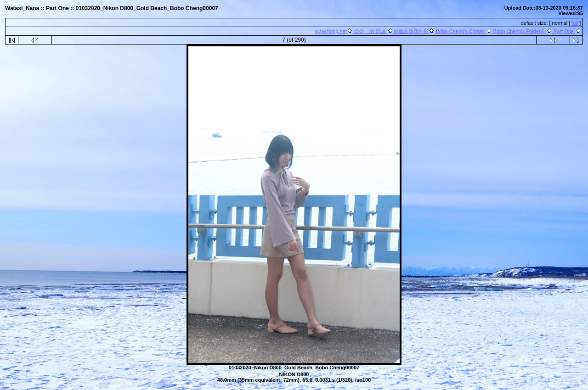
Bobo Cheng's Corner (460, 31)
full (575, 23)
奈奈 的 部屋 (370, 31)
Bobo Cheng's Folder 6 (519, 31)
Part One (564, 31)
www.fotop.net (331, 31)
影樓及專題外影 (411, 31)
